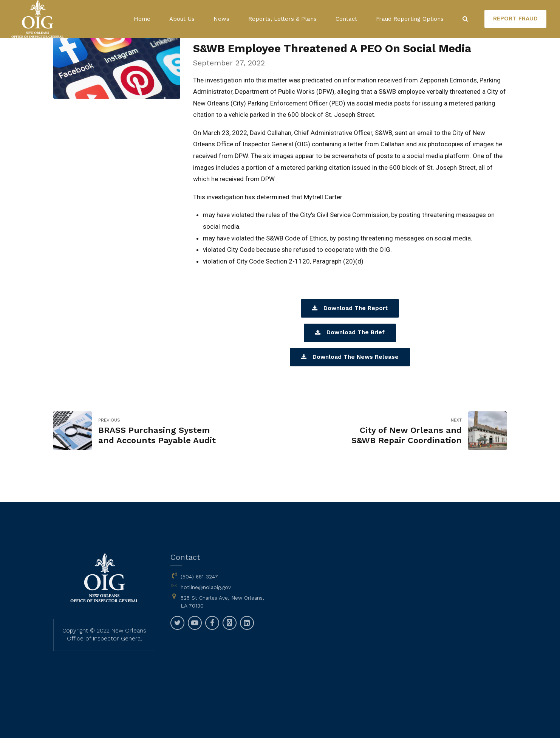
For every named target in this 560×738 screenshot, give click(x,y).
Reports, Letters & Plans (282, 19)
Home (142, 19)
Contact (346, 19)
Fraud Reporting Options (410, 19)
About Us (182, 19)
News (221, 19)
